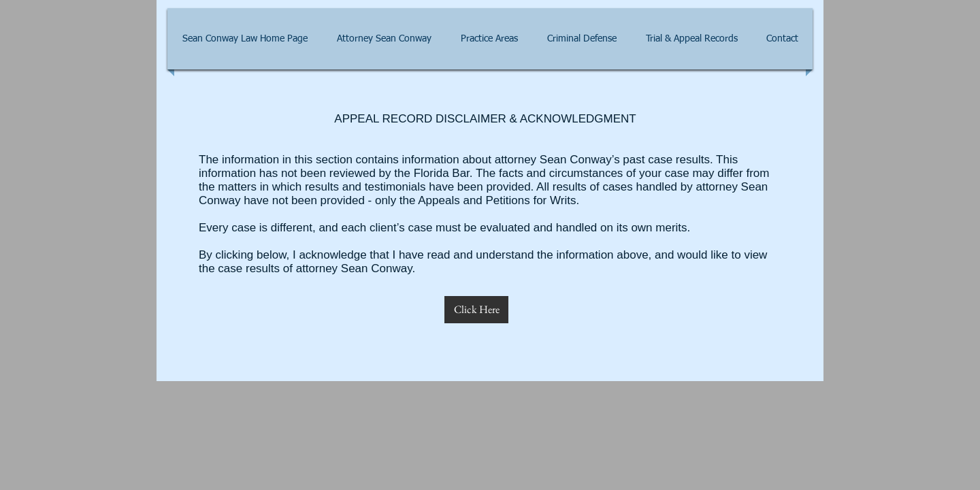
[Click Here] (476, 310)
